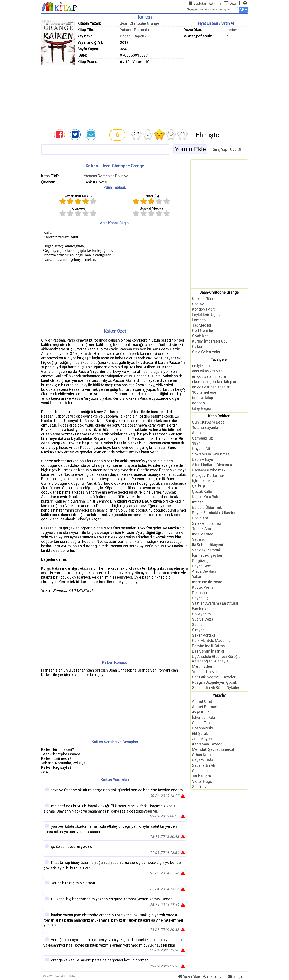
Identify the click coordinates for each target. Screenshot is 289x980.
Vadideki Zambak (206, 550)
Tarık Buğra (201, 776)
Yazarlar (219, 695)
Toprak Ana (201, 529)
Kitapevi (78, 208)
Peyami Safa (203, 760)
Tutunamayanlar (206, 427)
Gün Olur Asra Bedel (209, 422)
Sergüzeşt (201, 561)
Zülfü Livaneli (203, 787)
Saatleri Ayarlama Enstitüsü (215, 603)
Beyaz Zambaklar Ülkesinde (215, 513)
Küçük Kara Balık (206, 497)
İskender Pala (203, 717)
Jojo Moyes (202, 739)
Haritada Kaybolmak (209, 470)
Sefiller (198, 625)
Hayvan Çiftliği (204, 449)
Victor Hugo (202, 781)
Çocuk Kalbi (202, 491)
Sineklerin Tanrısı (206, 523)
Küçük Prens (203, 587)
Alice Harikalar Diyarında (212, 465)
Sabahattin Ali (203, 765)
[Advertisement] (144, 95)
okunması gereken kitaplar (214, 382)
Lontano (199, 320)
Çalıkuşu (199, 486)
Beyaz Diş (200, 598)
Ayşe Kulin (201, 712)
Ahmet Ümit (202, 701)
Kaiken (198, 347)
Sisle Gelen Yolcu (207, 352)
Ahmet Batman (205, 707)
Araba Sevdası (204, 571)
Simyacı (199, 630)
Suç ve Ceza (203, 619)
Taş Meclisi (202, 325)
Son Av (198, 304)
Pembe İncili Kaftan (208, 646)
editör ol (199, 403)
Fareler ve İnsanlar (207, 609)
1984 (196, 443)
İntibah (198, 502)
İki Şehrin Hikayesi (207, 545)
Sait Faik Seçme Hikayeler (214, 677)
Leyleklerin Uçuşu (207, 315)
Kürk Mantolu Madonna (211, 641)
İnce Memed (203, 534)
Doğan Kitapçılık (133, 36)
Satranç (199, 539)
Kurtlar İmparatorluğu (210, 341)
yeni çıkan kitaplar (207, 371)
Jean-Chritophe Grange (140, 23)
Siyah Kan (200, 336)
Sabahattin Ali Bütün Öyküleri (216, 688)
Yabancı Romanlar (135, 30)
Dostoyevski (202, 728)
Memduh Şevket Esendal (213, 749)
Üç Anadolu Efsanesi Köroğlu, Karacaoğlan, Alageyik (217, 659)
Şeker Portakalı (205, 635)
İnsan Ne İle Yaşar (207, 582)
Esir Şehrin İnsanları (209, 651)
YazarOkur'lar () (78, 196)
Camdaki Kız (202, 438)
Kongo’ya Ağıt (203, 309)
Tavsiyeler (219, 360)
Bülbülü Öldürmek (207, 507)
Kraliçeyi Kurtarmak (208, 475)
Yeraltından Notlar (207, 672)
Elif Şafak (200, 733)
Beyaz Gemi (202, 566)
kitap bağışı (201, 408)
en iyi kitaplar (203, 366)
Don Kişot (200, 518)
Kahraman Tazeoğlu (209, 744)
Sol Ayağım (201, 614)
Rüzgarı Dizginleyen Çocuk (215, 682)
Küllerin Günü (203, 299)
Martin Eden (202, 666)
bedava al (234, 30)
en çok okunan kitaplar (211, 387)
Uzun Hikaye (203, 459)
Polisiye (122, 176)
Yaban (197, 577)
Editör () (151, 196)
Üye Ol (236, 149)
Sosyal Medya (151, 208)
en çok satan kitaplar (209, 376)
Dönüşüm (200, 593)
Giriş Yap (220, 149)
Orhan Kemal (203, 755)
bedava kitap (203, 398)
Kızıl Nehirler (203, 331)
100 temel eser (205, 392)
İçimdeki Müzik (205, 481)
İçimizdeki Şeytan (207, 555)
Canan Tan (201, 723)
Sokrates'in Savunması (211, 454)
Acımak (198, 433)
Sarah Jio (200, 771)
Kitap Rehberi (219, 416)
